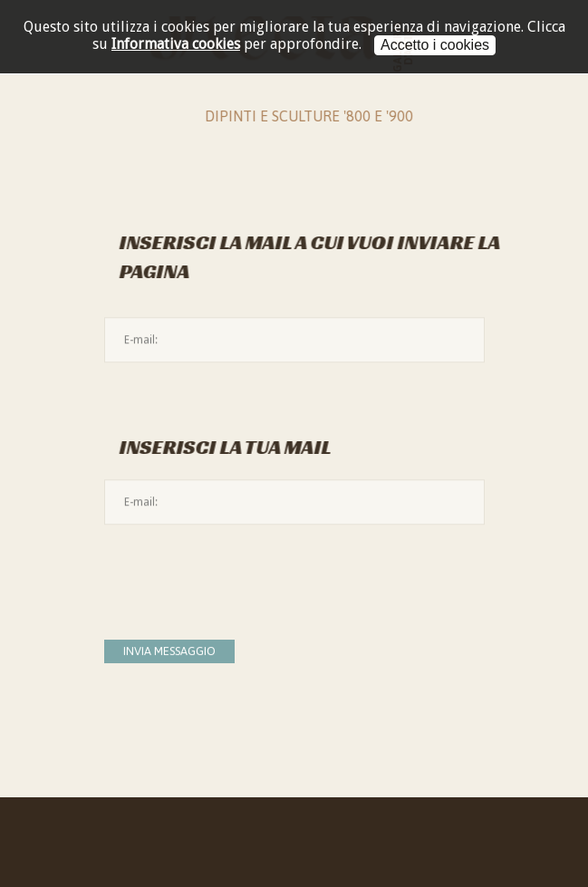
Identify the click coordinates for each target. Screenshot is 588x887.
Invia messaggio (169, 651)
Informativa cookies (176, 44)
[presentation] (242, 573)
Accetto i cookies (435, 45)
